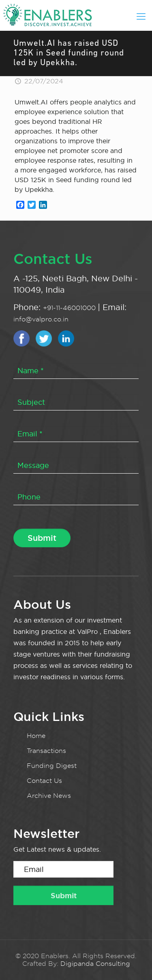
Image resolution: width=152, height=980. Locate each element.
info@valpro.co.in (41, 319)
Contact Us (44, 781)
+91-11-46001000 (70, 308)
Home (36, 736)
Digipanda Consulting (95, 964)
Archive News (49, 796)
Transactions (46, 751)
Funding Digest (52, 766)
